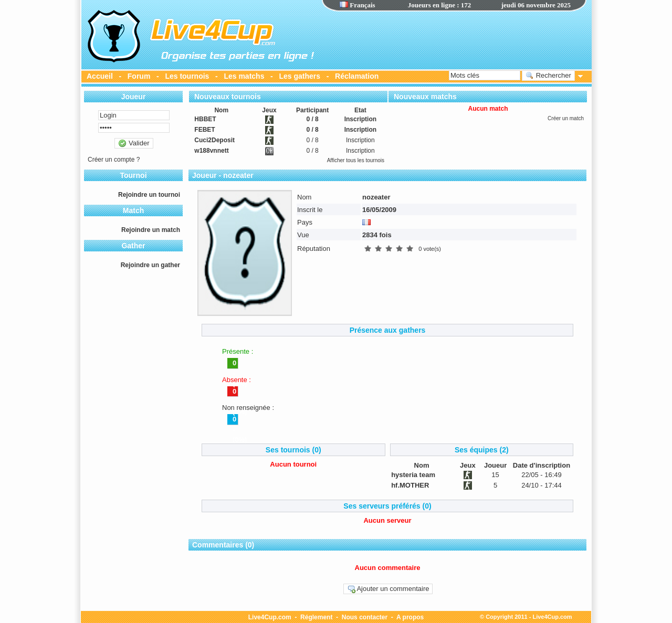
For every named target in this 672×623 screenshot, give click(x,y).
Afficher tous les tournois (356, 160)
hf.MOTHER (410, 485)
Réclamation (357, 76)
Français (358, 5)
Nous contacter (365, 617)
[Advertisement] (454, 39)
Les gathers (300, 76)
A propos (410, 617)
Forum (139, 76)
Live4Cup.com (270, 617)
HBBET (205, 119)
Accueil (100, 76)
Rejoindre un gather (150, 265)
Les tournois (187, 76)
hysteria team (413, 475)
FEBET (204, 130)
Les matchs (244, 76)
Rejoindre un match (151, 230)
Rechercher (548, 76)
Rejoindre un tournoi (149, 195)
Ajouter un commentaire (388, 589)
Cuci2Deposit (214, 140)
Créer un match (566, 118)
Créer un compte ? (114, 160)
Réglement (316, 617)
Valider (134, 143)
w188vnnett (211, 151)
